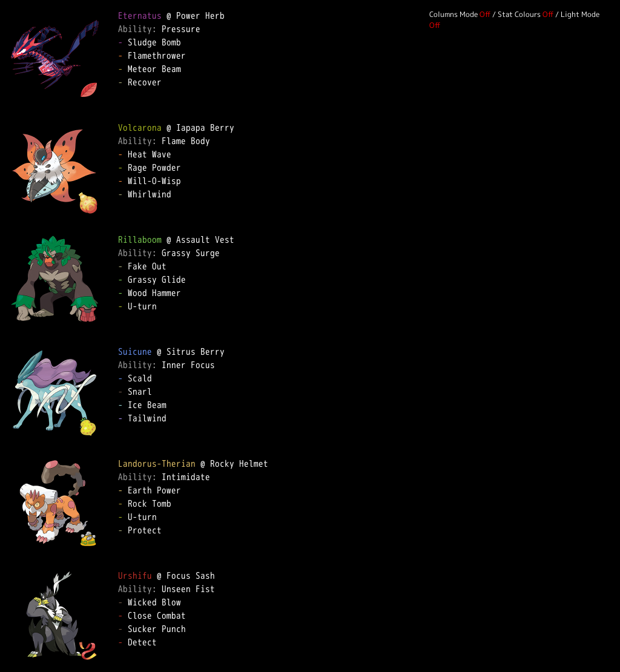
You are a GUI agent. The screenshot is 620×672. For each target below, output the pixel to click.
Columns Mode (453, 14)
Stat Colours (519, 14)
